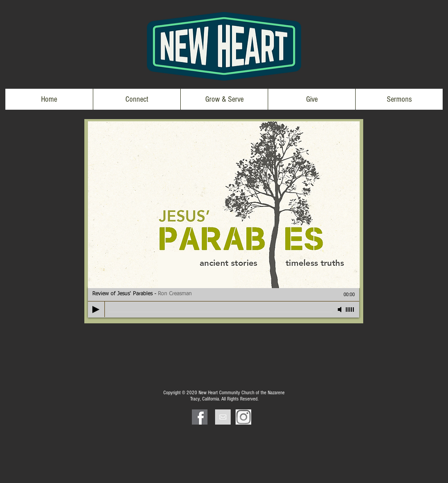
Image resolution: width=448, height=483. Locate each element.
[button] (137, 99)
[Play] (96, 310)
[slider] (350, 310)
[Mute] (340, 310)
